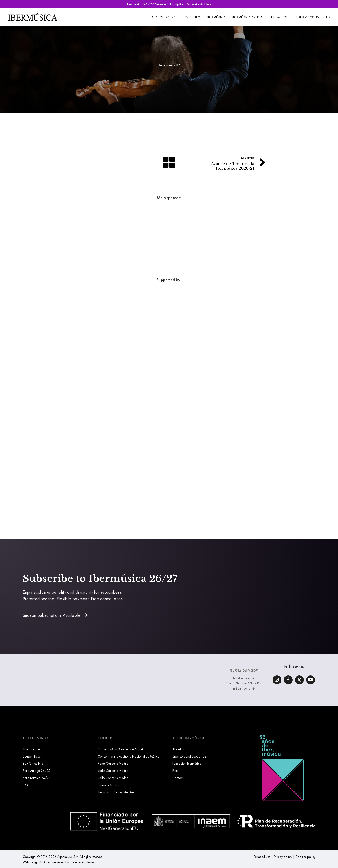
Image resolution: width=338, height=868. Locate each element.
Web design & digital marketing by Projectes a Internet (59, 862)
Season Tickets (33, 756)
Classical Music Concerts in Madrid (121, 749)
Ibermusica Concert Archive (116, 792)
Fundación (279, 17)
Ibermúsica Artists (248, 17)
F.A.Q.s (27, 785)
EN (328, 17)
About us (178, 749)
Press (175, 771)
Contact (178, 778)
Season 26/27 (164, 17)
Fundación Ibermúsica (187, 763)
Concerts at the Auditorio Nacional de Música (129, 756)
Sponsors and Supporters (189, 756)
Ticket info (191, 17)
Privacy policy (283, 857)
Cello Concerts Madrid (113, 778)
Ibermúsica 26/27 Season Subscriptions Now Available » (169, 4)
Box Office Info (33, 763)
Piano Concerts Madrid (113, 763)
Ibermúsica (216, 17)
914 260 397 (244, 671)
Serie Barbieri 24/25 (37, 778)
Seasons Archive (108, 785)
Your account (308, 17)
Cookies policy (305, 857)
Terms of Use (262, 857)
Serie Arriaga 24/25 (37, 771)
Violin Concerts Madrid (113, 771)
